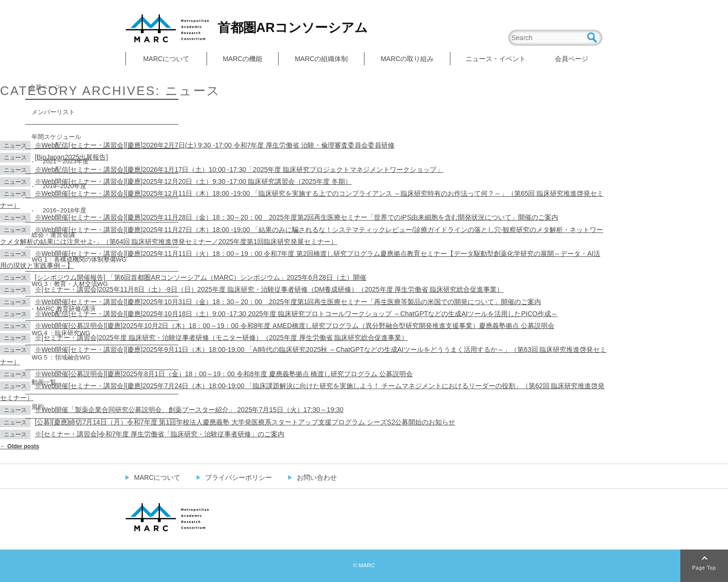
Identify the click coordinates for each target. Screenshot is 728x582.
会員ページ (572, 59)
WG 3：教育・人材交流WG (70, 284)
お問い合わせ (317, 477)
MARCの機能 (243, 59)
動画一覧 (44, 382)
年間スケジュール (56, 137)
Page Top (704, 568)
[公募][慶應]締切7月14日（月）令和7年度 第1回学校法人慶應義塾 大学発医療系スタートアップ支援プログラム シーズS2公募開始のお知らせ (245, 422)
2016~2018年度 (61, 210)
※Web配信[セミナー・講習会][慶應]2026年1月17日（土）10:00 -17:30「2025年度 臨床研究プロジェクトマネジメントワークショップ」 (239, 169)
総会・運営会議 (53, 235)
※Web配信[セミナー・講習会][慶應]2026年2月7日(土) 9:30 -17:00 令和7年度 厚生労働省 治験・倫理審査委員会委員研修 (215, 145)
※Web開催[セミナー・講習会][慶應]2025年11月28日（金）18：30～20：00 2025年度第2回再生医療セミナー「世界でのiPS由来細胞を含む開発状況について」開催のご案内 (296, 217)
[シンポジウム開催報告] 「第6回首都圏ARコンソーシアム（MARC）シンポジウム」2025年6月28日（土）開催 (201, 277)
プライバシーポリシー (239, 477)
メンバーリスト (53, 112)
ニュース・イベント (496, 59)
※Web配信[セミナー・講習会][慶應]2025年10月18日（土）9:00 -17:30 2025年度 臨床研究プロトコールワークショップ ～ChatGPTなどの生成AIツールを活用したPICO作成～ (296, 314)
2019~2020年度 (61, 186)
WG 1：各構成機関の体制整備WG (79, 259)
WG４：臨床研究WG (61, 333)
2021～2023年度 (62, 161)
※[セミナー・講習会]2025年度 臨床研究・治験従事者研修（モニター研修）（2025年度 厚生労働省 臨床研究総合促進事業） (221, 338)
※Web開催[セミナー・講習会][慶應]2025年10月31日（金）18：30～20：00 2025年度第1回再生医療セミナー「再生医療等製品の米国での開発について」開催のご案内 (288, 302)
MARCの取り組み (407, 59)
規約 (38, 407)
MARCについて (166, 59)
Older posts (20, 446)
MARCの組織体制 (321, 59)
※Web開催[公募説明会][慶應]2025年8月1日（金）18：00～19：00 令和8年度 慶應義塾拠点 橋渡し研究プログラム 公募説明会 (224, 374)
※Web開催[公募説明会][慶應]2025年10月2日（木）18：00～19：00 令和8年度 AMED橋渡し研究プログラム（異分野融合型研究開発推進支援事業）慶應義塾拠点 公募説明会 (295, 326)
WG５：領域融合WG (61, 357)
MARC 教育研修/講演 (66, 309)
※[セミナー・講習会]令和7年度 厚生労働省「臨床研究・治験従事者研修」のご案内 (160, 434)
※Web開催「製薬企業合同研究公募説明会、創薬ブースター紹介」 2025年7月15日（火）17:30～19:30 (189, 410)
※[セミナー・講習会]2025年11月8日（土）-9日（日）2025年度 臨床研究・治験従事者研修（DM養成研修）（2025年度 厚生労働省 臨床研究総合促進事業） (269, 289)
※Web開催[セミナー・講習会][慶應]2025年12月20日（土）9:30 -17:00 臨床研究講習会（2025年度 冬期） (193, 181)
